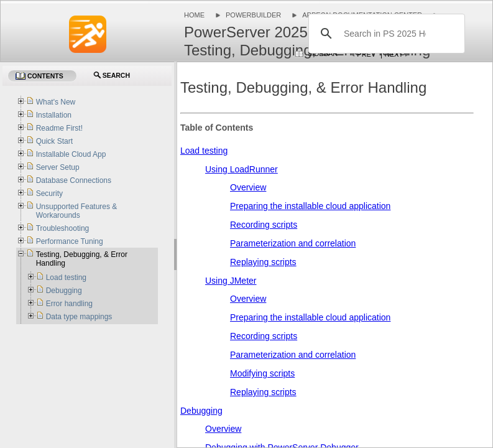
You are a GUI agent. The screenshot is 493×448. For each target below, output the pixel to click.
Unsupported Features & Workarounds (77, 211)
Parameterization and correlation (293, 243)
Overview (248, 187)
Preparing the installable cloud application (310, 206)
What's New (56, 102)
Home (194, 15)
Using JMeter (231, 281)
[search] (385, 34)
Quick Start (54, 141)
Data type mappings (79, 317)
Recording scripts (264, 225)
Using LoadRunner (242, 169)
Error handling (69, 304)
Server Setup (58, 167)
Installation (54, 115)
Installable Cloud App (71, 154)
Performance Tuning (70, 241)
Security (49, 194)
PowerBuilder (253, 15)
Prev (366, 54)
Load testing (204, 151)
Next (394, 54)
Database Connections (74, 180)
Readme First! (59, 128)
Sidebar (323, 54)
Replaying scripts (263, 262)
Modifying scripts (262, 373)
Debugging (201, 411)
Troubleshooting (63, 228)
